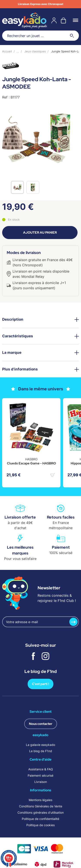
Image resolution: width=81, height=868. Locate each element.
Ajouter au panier (40, 233)
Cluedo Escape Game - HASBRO (31, 463)
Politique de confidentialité (40, 819)
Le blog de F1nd (41, 751)
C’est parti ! (40, 684)
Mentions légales (40, 800)
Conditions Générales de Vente (41, 806)
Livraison (41, 782)
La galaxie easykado (40, 745)
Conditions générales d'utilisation (41, 812)
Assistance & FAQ (41, 769)
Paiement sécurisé (40, 775)
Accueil (7, 51)
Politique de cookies (40, 825)
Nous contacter (41, 724)
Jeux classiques (35, 51)
